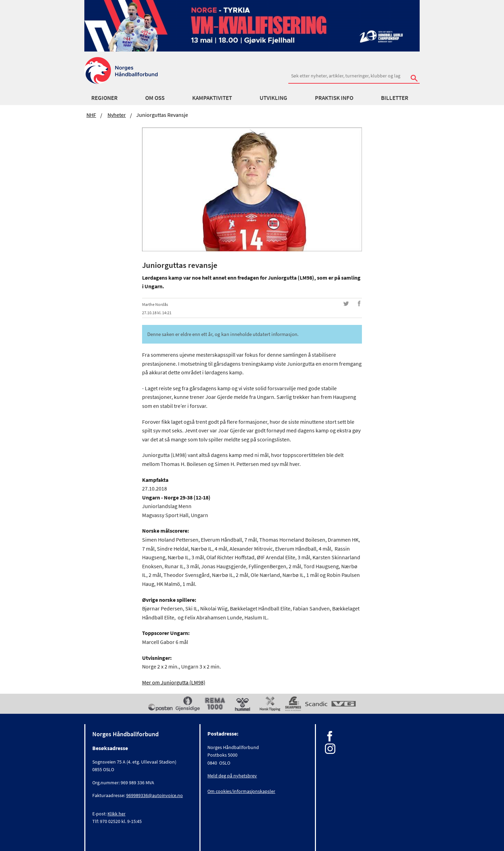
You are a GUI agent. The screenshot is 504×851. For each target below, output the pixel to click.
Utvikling (273, 98)
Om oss (155, 98)
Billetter (395, 98)
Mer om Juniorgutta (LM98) (174, 682)
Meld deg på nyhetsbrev (232, 776)
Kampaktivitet (212, 98)
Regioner (104, 98)
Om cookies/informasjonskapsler (241, 791)
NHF (91, 115)
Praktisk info (334, 98)
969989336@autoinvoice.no (155, 795)
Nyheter (117, 115)
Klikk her (116, 814)
